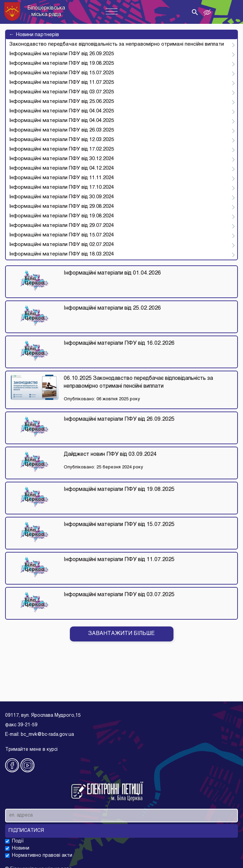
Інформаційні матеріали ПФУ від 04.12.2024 (62, 168)
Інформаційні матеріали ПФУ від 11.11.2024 (62, 178)
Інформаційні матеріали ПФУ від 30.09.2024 (62, 197)
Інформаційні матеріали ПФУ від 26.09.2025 (62, 54)
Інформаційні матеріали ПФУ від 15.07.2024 (62, 235)
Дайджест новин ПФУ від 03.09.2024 (110, 454)
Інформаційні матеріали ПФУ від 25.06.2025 (62, 102)
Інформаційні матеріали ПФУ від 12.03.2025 (62, 140)
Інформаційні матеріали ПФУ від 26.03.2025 (62, 130)
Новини (21, 848)
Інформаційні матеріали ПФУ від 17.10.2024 (62, 187)
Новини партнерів (34, 35)
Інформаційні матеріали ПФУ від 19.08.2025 (62, 63)
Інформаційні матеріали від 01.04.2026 (112, 273)
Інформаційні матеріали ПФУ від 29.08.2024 (62, 206)
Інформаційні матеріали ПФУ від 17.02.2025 (62, 149)
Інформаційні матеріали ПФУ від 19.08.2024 (62, 216)
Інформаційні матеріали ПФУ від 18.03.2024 (62, 254)
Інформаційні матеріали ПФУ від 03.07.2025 (62, 92)
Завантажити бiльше (121, 634)
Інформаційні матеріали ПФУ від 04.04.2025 (62, 111)
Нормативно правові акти (42, 856)
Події (18, 841)
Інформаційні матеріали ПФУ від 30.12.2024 (62, 159)
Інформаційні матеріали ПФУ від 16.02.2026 (119, 343)
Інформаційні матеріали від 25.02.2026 (112, 308)
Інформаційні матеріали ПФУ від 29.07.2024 (62, 226)
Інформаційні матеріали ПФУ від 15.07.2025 (62, 73)
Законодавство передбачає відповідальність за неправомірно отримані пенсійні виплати (117, 44)
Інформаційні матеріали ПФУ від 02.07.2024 (62, 245)
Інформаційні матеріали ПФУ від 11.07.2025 (62, 82)
